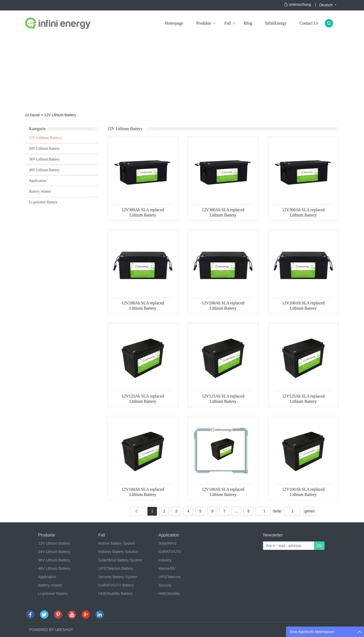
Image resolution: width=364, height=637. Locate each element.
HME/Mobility (169, 594)
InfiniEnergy (276, 23)
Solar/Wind (167, 543)
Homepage (174, 23)
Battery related (40, 191)
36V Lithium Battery (44, 159)
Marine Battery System (117, 543)
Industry (165, 560)
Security (165, 585)
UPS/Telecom (170, 577)
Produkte (204, 23)
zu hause (33, 115)
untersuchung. (300, 4)
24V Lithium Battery (44, 149)
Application (38, 181)
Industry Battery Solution (118, 552)
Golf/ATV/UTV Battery (116, 585)
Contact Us (309, 23)
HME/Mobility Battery (115, 594)
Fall (228, 23)
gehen (309, 511)
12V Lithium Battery (60, 115)
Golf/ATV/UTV (170, 552)
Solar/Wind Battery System (120, 560)
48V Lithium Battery (44, 170)
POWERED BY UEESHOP (51, 630)
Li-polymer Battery (43, 202)
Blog (248, 23)
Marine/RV (167, 568)
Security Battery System (118, 577)
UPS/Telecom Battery (116, 568)
